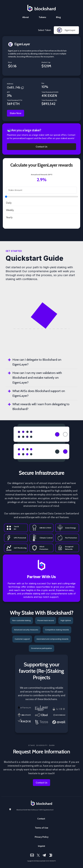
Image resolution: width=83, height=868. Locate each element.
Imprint (41, 846)
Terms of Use (41, 828)
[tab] (41, 362)
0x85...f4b (14, 87)
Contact (41, 819)
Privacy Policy (42, 837)
